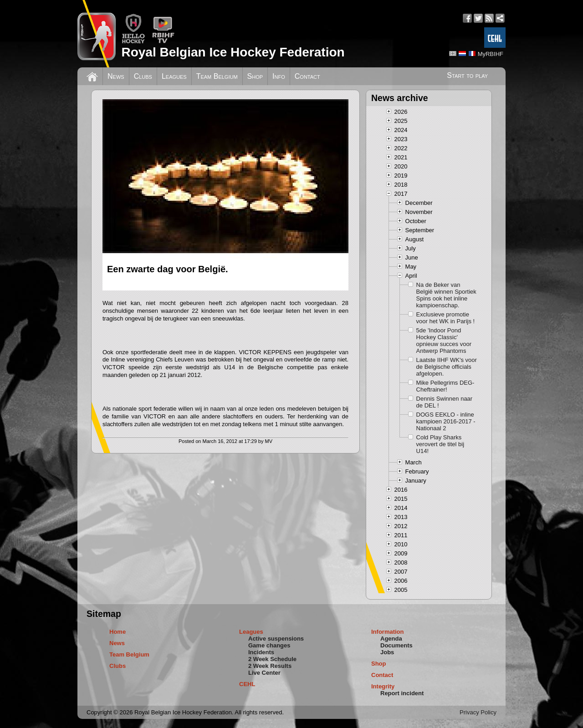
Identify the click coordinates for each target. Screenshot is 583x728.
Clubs (143, 76)
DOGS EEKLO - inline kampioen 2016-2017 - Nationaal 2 (446, 421)
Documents (396, 645)
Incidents (261, 652)
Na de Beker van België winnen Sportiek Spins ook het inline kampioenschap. (446, 295)
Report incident (402, 693)
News (116, 76)
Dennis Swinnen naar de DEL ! (445, 402)
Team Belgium (217, 76)
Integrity (383, 686)
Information (388, 632)
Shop (255, 76)
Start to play (467, 75)
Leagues (174, 76)
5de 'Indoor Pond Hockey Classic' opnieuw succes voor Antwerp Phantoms (444, 341)
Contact (307, 76)
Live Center (264, 673)
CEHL (247, 684)
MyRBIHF (491, 54)
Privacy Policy (478, 712)
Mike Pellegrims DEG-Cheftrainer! (445, 386)
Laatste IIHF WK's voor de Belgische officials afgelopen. (447, 367)
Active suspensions (276, 639)
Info (279, 76)
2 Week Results (270, 666)
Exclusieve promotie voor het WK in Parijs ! (446, 318)
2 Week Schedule (272, 659)
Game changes (269, 645)
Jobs (387, 652)
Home (118, 632)
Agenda (391, 639)
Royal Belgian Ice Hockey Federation (233, 52)
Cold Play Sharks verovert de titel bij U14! (440, 444)
